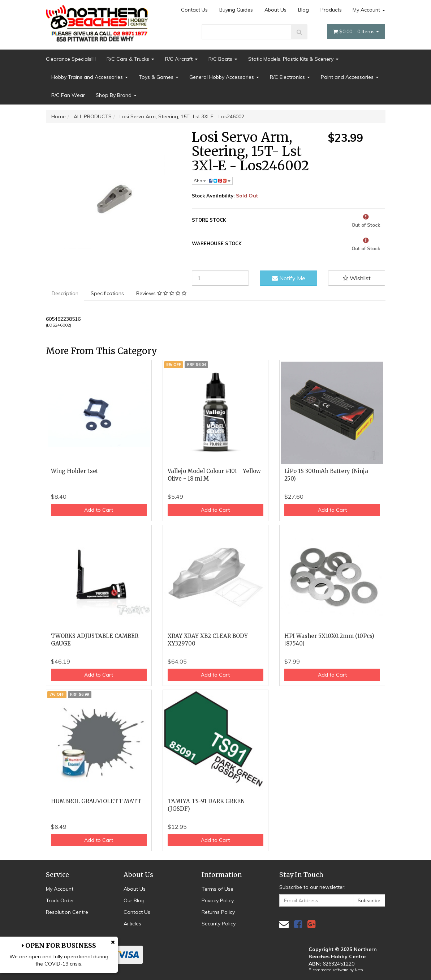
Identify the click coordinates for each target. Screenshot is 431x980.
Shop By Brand (116, 95)
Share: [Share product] (212, 181)
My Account (369, 10)
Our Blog (134, 900)
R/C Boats (223, 59)
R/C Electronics (290, 77)
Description (65, 293)
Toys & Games (159, 77)
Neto (359, 970)
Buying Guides (236, 10)
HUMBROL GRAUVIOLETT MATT (96, 801)
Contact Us (194, 10)
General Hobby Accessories (224, 77)
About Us (275, 10)
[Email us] (284, 924)
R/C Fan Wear (68, 95)
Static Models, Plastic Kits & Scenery (293, 59)
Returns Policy (218, 912)
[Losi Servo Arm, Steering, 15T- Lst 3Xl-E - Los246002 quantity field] (221, 278)
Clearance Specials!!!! (71, 59)
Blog (303, 10)
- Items (356, 31)
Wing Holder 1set (75, 471)
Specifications (107, 293)
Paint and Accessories (350, 77)
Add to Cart (99, 510)
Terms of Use (217, 889)
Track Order (60, 900)
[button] (357, 278)
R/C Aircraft (181, 59)
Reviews (161, 293)
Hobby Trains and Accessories (90, 77)
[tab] (65, 293)
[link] (298, 924)
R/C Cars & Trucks (130, 59)
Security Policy (219, 924)
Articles (132, 924)
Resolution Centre (67, 912)
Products (331, 10)
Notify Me (289, 278)
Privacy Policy (218, 900)
